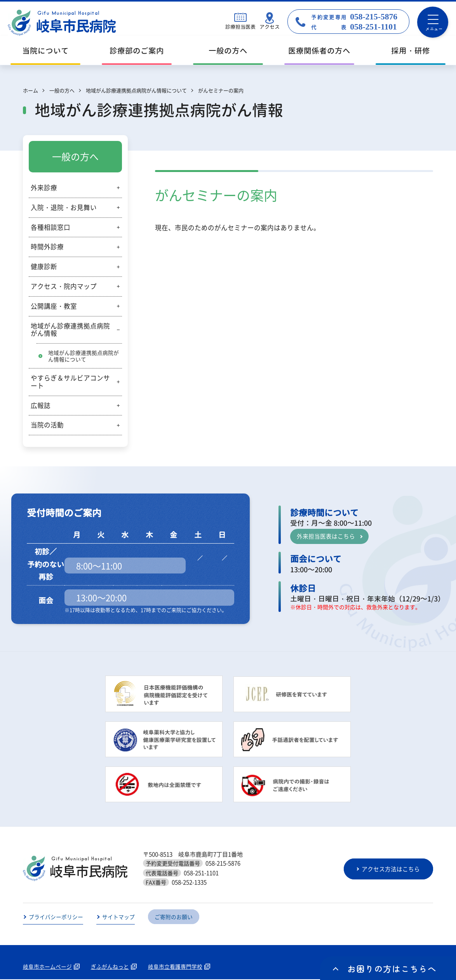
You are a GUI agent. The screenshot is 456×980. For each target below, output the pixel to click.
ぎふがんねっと (110, 967)
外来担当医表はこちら (326, 537)
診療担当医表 (240, 27)
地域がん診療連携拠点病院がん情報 (70, 330)
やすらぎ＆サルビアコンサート (70, 382)
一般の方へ (228, 51)
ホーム (30, 90)
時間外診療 (47, 247)
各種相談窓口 (50, 227)
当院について (45, 51)
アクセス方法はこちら (392, 869)
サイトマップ (118, 917)
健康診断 (44, 266)
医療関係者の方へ (319, 51)
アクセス (270, 27)
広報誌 (41, 405)
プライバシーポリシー (56, 917)
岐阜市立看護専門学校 (175, 967)
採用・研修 (411, 51)
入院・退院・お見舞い (64, 207)
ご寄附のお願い (174, 917)
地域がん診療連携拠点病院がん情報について (84, 356)
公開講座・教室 (54, 306)
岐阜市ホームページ (47, 967)
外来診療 (44, 188)
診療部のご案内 (137, 51)
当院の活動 (47, 425)
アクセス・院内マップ (64, 286)
